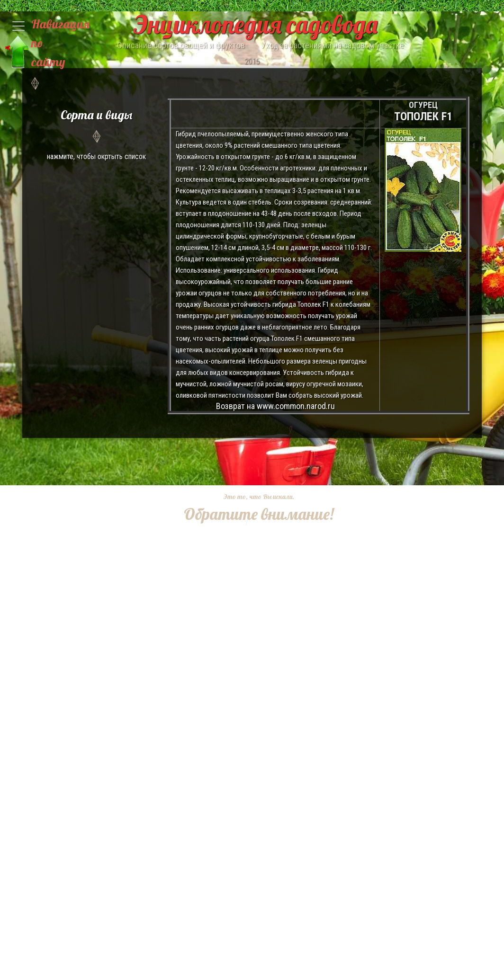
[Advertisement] (251, 584)
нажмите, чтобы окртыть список (96, 133)
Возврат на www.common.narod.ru (275, 406)
